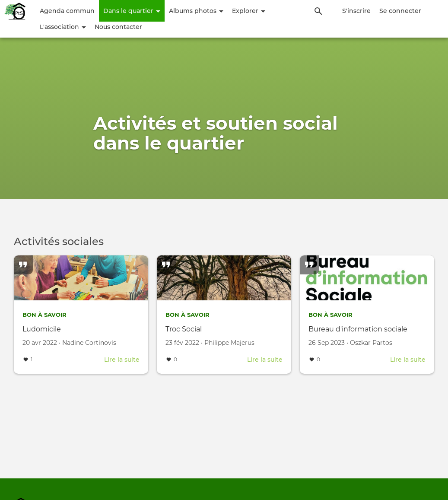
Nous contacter (118, 27)
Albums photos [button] (196, 11)
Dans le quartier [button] (132, 11)
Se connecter (400, 11)
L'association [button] (63, 27)
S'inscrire (356, 11)
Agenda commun (67, 11)
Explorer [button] (249, 11)
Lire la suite (122, 360)
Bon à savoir (46, 315)
